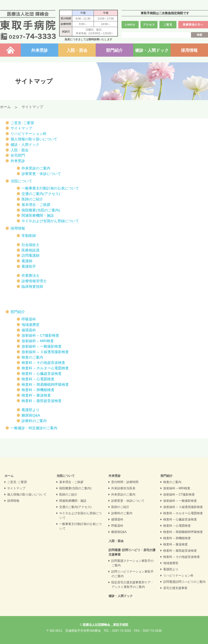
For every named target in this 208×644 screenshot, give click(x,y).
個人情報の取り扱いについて (34, 139)
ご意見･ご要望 (22, 123)
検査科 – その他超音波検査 (43, 363)
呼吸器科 (29, 319)
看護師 (27, 261)
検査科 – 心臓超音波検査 (42, 374)
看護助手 (29, 266)
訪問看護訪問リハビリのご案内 (184, 582)
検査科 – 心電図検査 (38, 379)
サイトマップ (21, 128)
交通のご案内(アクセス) (41, 194)
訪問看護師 (31, 256)
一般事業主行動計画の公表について (50, 188)
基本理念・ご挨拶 (36, 205)
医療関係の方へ (193, 25)
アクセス (149, 25)
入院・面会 (77, 50)
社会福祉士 (31, 245)
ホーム (10, 50)
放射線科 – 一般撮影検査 (42, 346)
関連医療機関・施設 (38, 215)
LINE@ (130, 25)
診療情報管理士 (34, 281)
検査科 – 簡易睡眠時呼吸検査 (45, 385)
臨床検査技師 (32, 286)
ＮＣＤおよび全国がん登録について (50, 221)
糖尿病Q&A (31, 415)
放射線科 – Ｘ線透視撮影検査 (45, 352)
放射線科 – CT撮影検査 (40, 335)
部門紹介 (114, 50)
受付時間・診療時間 (125, 482)
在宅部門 (18, 155)
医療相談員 (31, 250)
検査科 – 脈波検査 (36, 395)
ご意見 (168, 25)
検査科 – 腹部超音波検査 (42, 401)
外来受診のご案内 (36, 168)
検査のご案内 (32, 357)
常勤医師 (29, 236)
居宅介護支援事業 (175, 588)
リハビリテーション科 (29, 134)
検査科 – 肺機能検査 (38, 390)
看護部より (31, 410)
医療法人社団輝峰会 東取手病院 (28, 25)
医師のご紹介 (32, 199)
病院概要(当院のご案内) (41, 210)
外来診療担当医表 (123, 488)
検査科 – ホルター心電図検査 (45, 368)
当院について (21, 181)
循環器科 (29, 330)
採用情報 (189, 50)
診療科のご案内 (34, 421)
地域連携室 (31, 325)
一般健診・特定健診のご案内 (34, 428)
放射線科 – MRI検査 (38, 341)
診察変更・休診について (41, 174)
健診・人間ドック (152, 50)
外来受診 (40, 50)
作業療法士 (31, 276)
